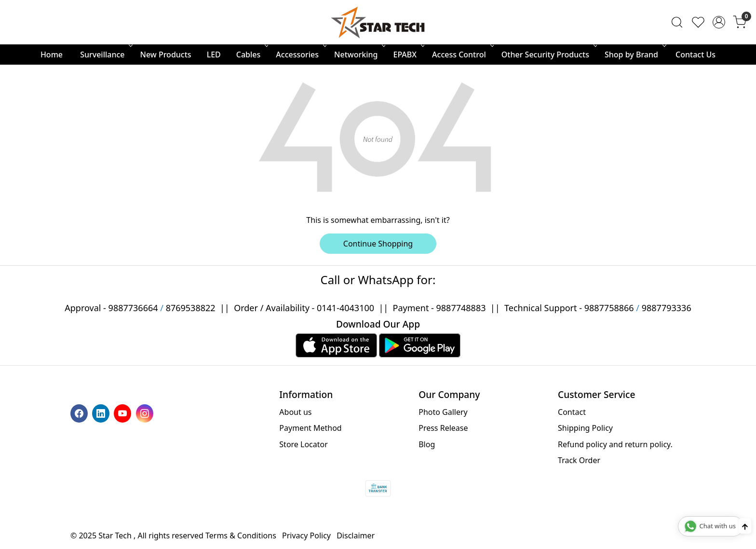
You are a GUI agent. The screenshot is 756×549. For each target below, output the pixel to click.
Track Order (579, 460)
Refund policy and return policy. (615, 444)
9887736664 (133, 308)
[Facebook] (80, 412)
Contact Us (695, 55)
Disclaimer (356, 535)
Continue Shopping (378, 244)
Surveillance (105, 55)
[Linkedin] (102, 412)
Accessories (300, 55)
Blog (427, 444)
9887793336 (667, 308)
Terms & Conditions (241, 535)
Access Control (462, 55)
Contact (572, 412)
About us (295, 412)
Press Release (443, 428)
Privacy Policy (306, 535)
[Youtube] (124, 412)
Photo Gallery (443, 412)
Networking (359, 55)
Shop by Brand (634, 55)
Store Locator (304, 444)
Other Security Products (548, 55)
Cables (252, 55)
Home (52, 55)
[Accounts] (719, 22)
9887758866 (609, 308)
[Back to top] (745, 526)
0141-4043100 (345, 308)
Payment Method (310, 428)
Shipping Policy (585, 428)
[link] (677, 22)
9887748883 (461, 308)
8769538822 (191, 308)
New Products (166, 55)
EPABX (408, 55)
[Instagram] (146, 412)
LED (214, 55)
